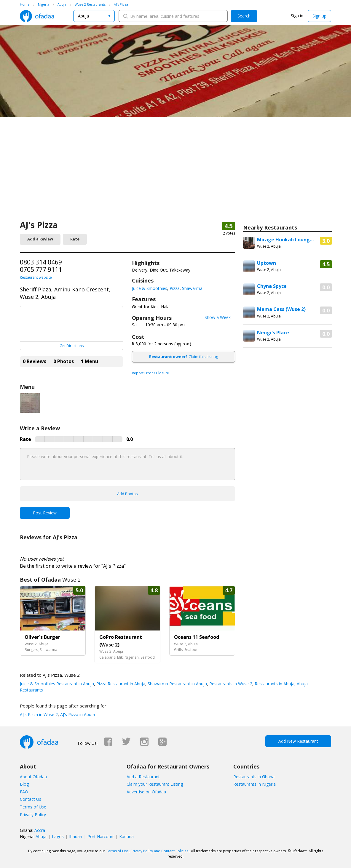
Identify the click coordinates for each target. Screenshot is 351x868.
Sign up (319, 16)
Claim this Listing (184, 357)
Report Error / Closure (150, 373)
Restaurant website (36, 277)
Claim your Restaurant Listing (155, 784)
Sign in (297, 16)
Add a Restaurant (143, 777)
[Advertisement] (175, 175)
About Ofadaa (33, 777)
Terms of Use (33, 807)
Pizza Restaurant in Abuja (120, 684)
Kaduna (126, 836)
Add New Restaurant (298, 741)
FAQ (24, 792)
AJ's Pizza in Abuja (77, 714)
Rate (75, 239)
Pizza (175, 288)
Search (244, 16)
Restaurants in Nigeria (255, 784)
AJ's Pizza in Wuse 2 (39, 714)
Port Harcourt (101, 836)
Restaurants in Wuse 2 (230, 684)
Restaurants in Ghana (254, 777)
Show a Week (218, 317)
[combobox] (94, 16)
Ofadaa (37, 16)
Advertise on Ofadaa (146, 792)
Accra (40, 830)
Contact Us (31, 799)
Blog (24, 784)
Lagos (58, 836)
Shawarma (192, 288)
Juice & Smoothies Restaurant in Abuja (57, 684)
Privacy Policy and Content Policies (159, 851)
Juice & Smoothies (150, 288)
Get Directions (72, 346)
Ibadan (76, 836)
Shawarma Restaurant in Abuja (177, 684)
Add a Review (40, 239)
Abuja (41, 836)
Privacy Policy (33, 815)
